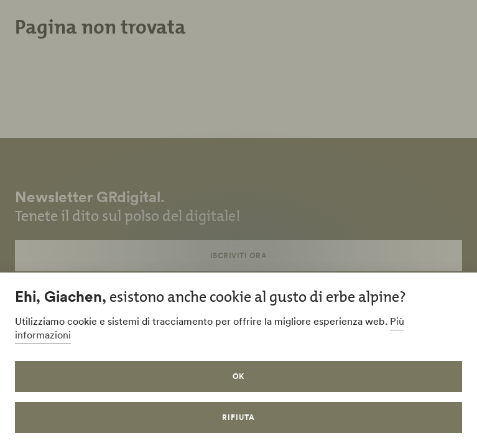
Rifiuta (238, 417)
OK (239, 376)
